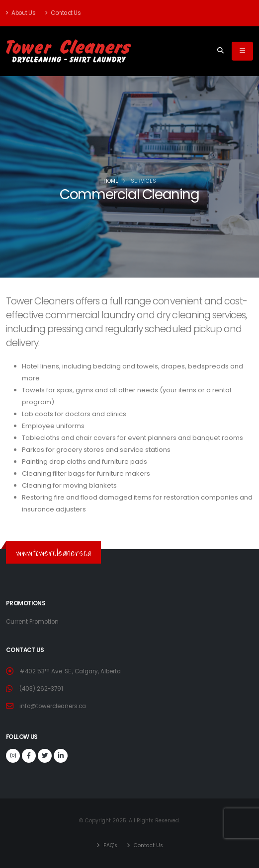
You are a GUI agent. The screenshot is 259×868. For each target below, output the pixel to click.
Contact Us (63, 13)
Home (111, 181)
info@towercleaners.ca (53, 706)
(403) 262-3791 (41, 689)
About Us (21, 13)
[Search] (220, 51)
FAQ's (110, 845)
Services (143, 181)
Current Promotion (32, 622)
